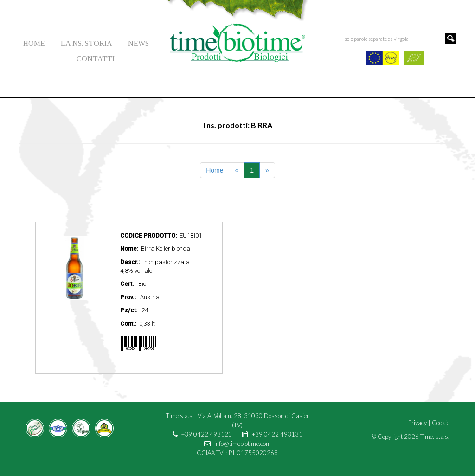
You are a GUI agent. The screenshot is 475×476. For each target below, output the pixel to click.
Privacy (417, 423)
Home (215, 170)
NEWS (138, 43)
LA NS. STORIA (87, 43)
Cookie (441, 423)
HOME (34, 43)
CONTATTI (96, 59)
